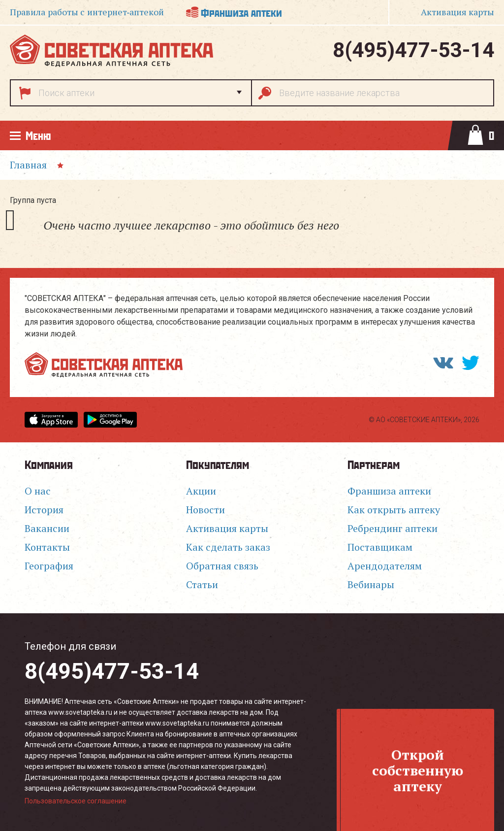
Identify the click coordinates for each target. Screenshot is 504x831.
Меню (38, 135)
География (49, 566)
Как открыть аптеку (394, 510)
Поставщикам (380, 547)
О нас (38, 491)
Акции (201, 491)
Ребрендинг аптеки (393, 529)
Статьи (202, 585)
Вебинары (371, 585)
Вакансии (47, 529)
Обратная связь (222, 566)
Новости (205, 510)
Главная (28, 165)
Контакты (47, 547)
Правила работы (87, 12)
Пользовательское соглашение (76, 801)
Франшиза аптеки (241, 12)
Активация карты (227, 529)
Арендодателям (385, 566)
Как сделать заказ (228, 547)
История (44, 510)
